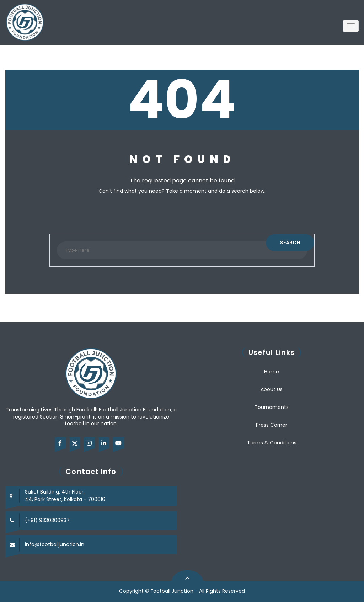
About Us (272, 389)
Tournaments (272, 407)
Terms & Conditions (272, 443)
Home (272, 372)
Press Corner (272, 425)
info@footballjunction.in (55, 544)
